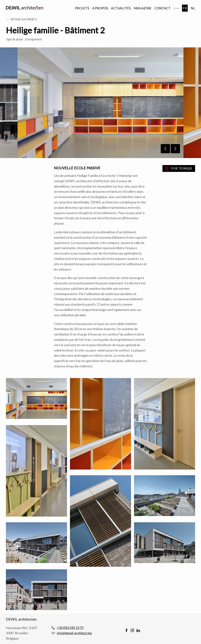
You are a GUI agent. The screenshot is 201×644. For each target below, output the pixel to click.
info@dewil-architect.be (74, 633)
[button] (36, 399)
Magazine (143, 8)
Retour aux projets (24, 19)
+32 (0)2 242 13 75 (70, 628)
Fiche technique (182, 168)
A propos (100, 8)
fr (185, 8)
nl (193, 8)
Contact (163, 8)
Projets (82, 8)
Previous (165, 149)
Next (175, 149)
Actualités (121, 8)
